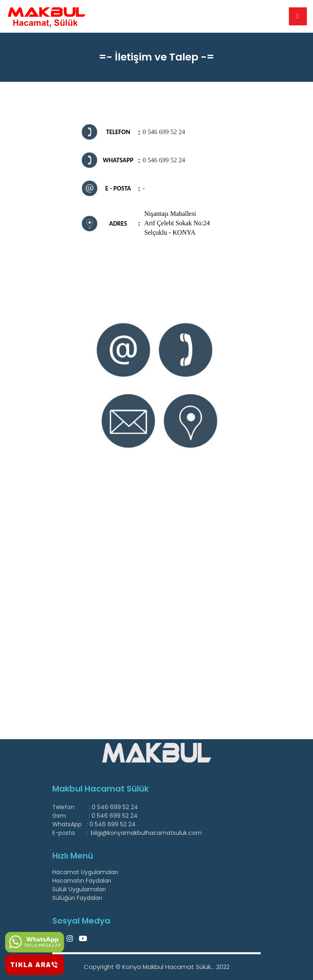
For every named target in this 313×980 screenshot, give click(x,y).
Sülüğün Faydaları (77, 898)
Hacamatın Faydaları (82, 881)
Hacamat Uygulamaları (85, 872)
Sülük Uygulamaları (79, 889)
